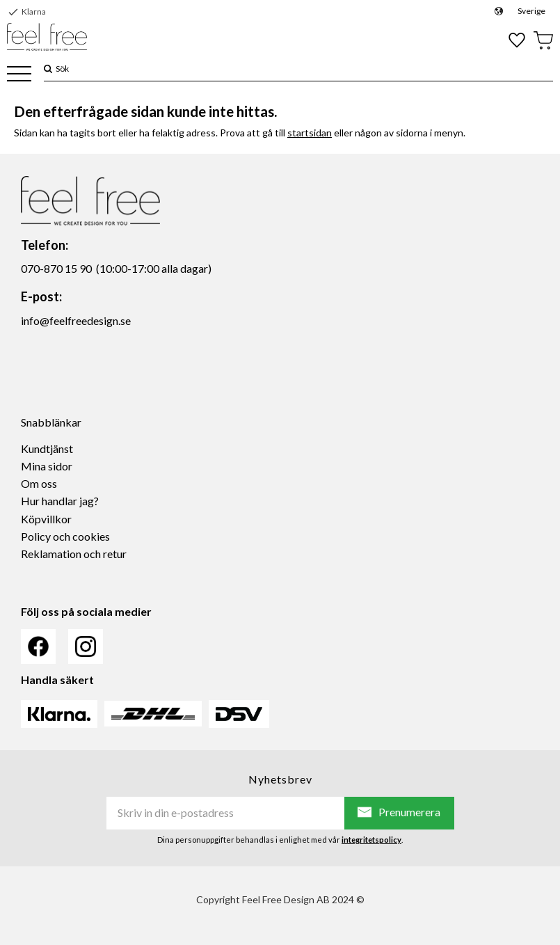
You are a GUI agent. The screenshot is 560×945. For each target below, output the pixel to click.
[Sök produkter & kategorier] (303, 69)
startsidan (310, 133)
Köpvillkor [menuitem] (46, 519)
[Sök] (48, 69)
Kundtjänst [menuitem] (47, 448)
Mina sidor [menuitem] (47, 466)
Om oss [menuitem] (39, 483)
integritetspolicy (371, 840)
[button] (19, 75)
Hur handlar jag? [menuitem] (60, 501)
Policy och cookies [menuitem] (65, 536)
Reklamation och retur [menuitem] (74, 554)
